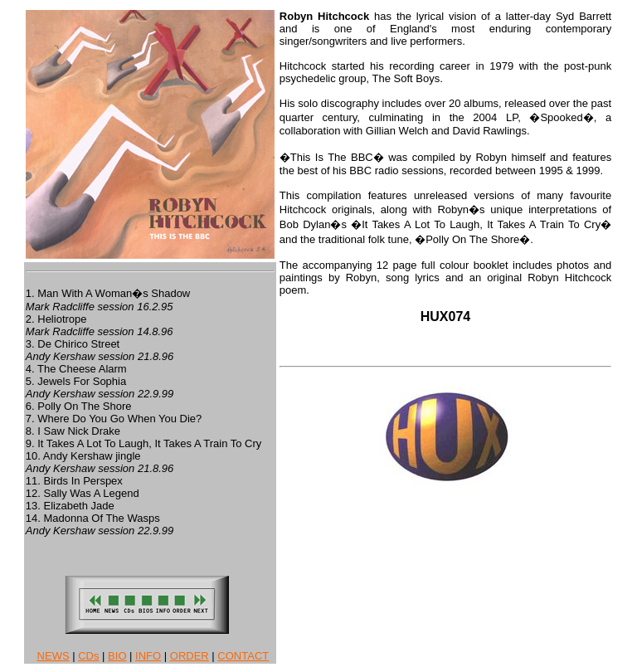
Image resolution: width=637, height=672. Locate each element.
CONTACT (243, 656)
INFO (148, 656)
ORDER (190, 656)
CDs (88, 656)
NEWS (53, 656)
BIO (117, 656)
